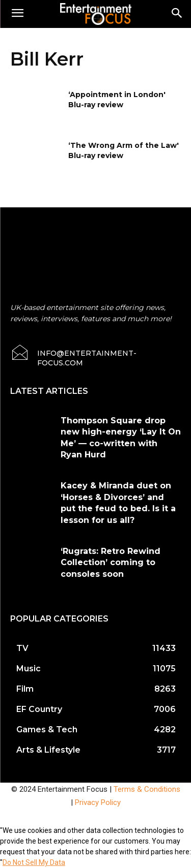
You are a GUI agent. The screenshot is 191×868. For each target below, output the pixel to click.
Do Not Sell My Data (34, 862)
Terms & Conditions (147, 789)
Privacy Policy (98, 802)
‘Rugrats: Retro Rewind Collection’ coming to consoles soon (111, 563)
